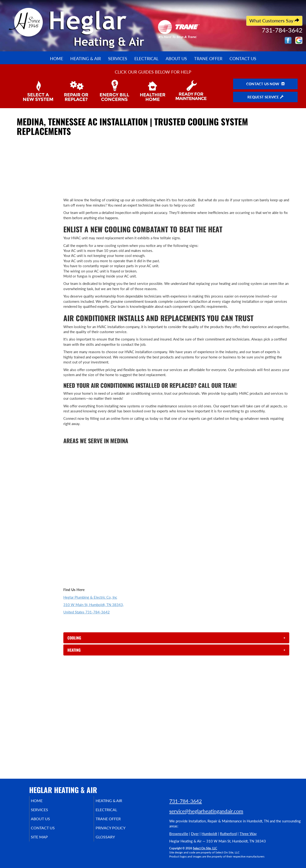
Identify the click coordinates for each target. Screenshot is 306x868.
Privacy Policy (118, 831)
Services (118, 59)
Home (57, 59)
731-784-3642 (186, 801)
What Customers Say (274, 21)
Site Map (46, 841)
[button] (176, 638)
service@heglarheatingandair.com (206, 811)
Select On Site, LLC (205, 848)
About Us (176, 59)
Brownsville (179, 834)
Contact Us (243, 59)
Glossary (112, 841)
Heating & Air (86, 59)
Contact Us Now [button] (265, 84)
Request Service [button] (265, 97)
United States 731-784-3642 (87, 612)
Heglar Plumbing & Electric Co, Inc (90, 597)
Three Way (248, 834)
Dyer (195, 834)
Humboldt (209, 834)
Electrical (146, 59)
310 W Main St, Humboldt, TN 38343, (93, 605)
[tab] (176, 638)
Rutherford (228, 834)
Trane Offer (208, 59)
